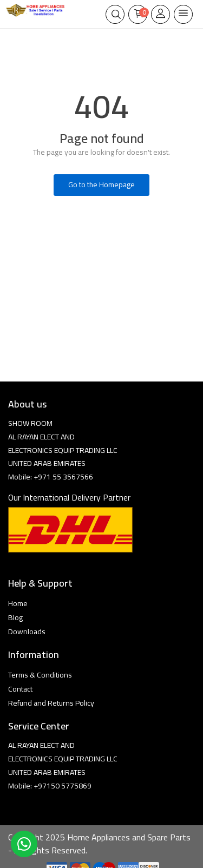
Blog (15, 617)
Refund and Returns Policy (51, 703)
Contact (20, 689)
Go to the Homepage (101, 185)
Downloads (27, 632)
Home (18, 603)
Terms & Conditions (40, 675)
